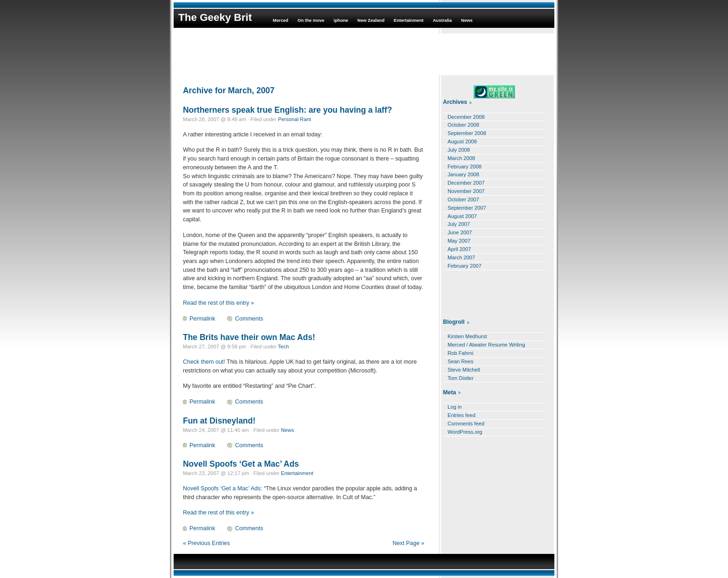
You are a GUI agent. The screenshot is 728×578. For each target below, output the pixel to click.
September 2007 (467, 208)
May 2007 (459, 241)
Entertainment (409, 20)
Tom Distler (461, 378)
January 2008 (463, 174)
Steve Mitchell (464, 370)
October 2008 (463, 125)
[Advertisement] (364, 54)
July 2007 (459, 224)
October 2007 (463, 199)
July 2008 (459, 150)
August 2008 (462, 141)
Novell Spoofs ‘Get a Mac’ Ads (241, 464)
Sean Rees (461, 361)
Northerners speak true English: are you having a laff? (287, 110)
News (467, 20)
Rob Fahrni (461, 353)
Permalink (202, 319)
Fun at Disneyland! (219, 421)
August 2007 (462, 216)
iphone (341, 20)
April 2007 (459, 249)
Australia (442, 20)
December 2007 (466, 183)
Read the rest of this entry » (218, 303)
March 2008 (461, 158)
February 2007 (465, 266)
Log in (455, 407)
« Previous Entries (206, 543)
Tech (284, 347)
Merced (280, 20)
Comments (249, 319)
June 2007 (460, 232)
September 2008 (467, 133)
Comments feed (466, 424)
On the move (311, 20)
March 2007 (461, 257)
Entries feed (461, 415)
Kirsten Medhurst (467, 336)
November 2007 (466, 191)
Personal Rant (295, 119)
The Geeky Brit (215, 17)
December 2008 (466, 117)
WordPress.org (465, 432)
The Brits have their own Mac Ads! (249, 337)
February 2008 (465, 167)
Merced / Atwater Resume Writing (486, 345)
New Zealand (371, 20)
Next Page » (408, 543)
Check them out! (204, 362)
